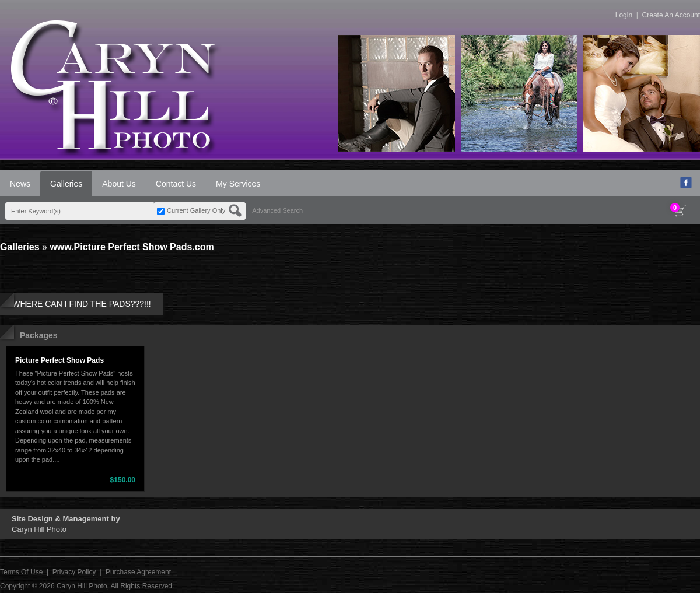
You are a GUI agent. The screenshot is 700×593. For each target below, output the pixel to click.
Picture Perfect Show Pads (60, 360)
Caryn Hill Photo (82, 586)
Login (624, 15)
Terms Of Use (21, 572)
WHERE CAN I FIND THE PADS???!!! (82, 304)
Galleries (66, 184)
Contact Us (176, 184)
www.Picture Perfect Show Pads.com (132, 247)
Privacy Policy (74, 572)
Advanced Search (277, 210)
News (20, 184)
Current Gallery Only (196, 210)
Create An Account (671, 15)
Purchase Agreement (138, 572)
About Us (119, 184)
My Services (238, 184)
